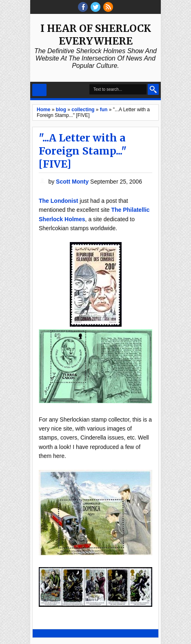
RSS (108, 7)
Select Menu (39, 90)
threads (95, 7)
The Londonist (58, 201)
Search (153, 89)
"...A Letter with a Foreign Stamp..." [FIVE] (83, 151)
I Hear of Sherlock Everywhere (96, 35)
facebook (83, 7)
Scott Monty (73, 182)
